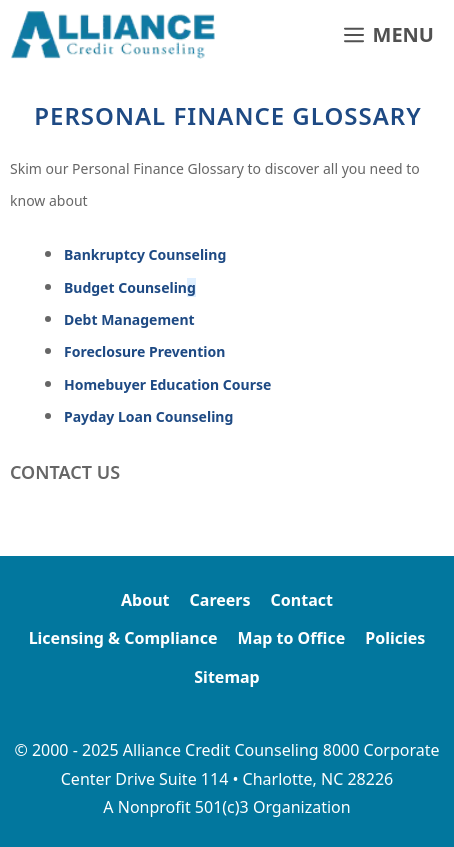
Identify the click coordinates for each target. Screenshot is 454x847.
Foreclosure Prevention (144, 351)
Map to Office (292, 638)
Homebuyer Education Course (167, 384)
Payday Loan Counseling (148, 416)
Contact (302, 600)
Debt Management (129, 319)
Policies (395, 638)
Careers (220, 600)
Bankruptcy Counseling (145, 254)
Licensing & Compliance (123, 638)
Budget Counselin (130, 287)
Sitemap (226, 677)
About (145, 600)
